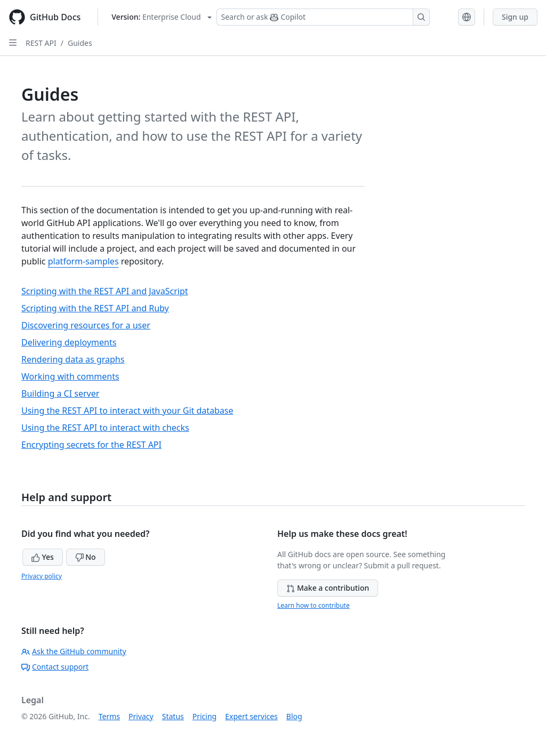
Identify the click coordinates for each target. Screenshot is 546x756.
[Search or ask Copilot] (323, 17)
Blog (294, 716)
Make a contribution (328, 588)
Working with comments (70, 376)
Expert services (251, 716)
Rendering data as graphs (73, 359)
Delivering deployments (69, 342)
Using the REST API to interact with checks (105, 428)
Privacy (141, 716)
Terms (109, 716)
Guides (80, 43)
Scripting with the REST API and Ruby (95, 308)
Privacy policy (42, 576)
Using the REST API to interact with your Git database (127, 411)
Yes (43, 557)
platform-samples (83, 261)
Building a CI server (60, 393)
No (86, 557)
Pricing (204, 716)
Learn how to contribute (314, 605)
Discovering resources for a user (86, 325)
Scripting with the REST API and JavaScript (105, 291)
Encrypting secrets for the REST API (91, 445)
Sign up (515, 17)
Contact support (55, 667)
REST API (41, 43)
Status (173, 716)
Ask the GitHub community (74, 651)
